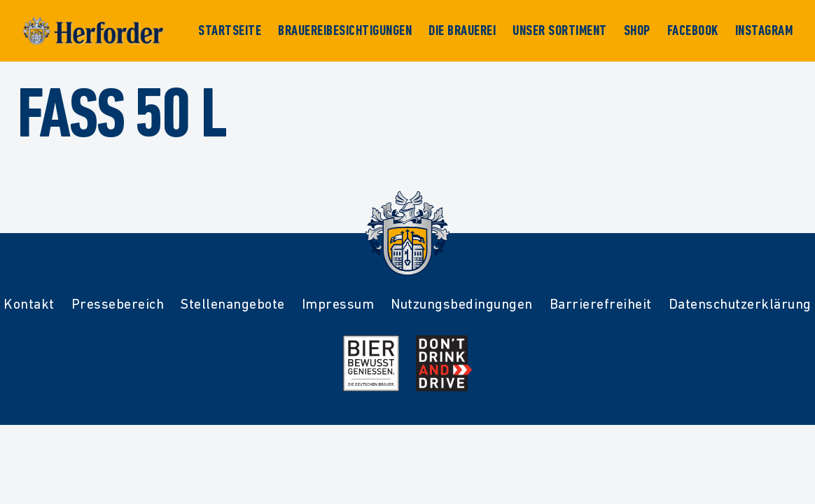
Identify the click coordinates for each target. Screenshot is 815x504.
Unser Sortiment (560, 31)
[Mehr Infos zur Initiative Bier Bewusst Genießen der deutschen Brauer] (371, 363)
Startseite (230, 31)
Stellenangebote (233, 304)
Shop (637, 31)
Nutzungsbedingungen (462, 304)
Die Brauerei (462, 31)
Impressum (338, 304)
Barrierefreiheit (601, 304)
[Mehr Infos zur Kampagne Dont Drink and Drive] (444, 363)
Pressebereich (118, 304)
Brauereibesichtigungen (345, 31)
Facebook (693, 31)
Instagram (764, 31)
